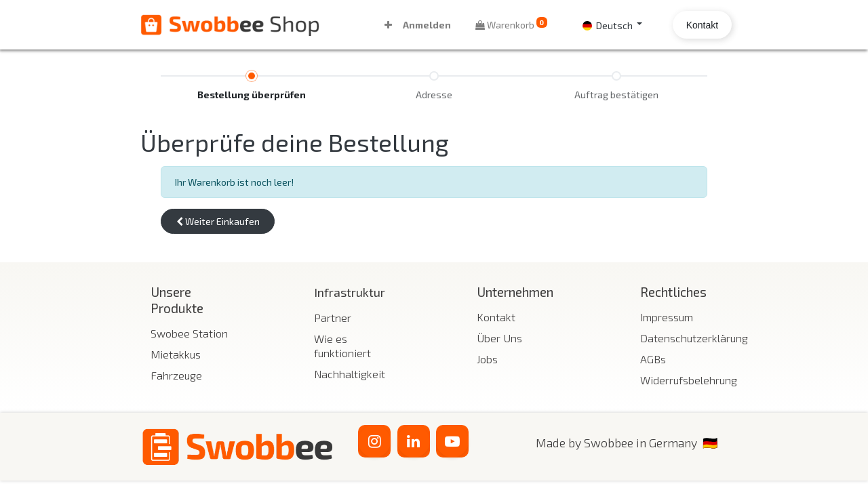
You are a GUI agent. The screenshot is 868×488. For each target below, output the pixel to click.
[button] (388, 25)
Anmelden (427, 25)
